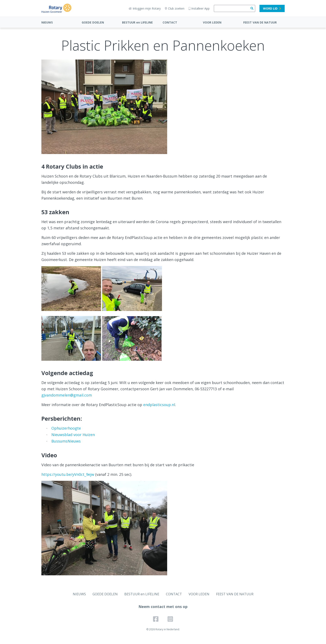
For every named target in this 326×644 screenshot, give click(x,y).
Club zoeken (175, 8)
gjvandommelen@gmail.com (67, 395)
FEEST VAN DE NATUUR (260, 22)
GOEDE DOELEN (93, 22)
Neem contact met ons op (163, 607)
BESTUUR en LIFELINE (137, 22)
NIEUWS (47, 22)
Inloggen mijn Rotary (145, 8)
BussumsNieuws (66, 441)
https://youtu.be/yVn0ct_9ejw (68, 474)
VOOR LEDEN (212, 22)
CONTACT (170, 22)
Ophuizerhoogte (66, 428)
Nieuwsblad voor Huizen (73, 435)
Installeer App (199, 8)
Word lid (272, 8)
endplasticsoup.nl (159, 405)
